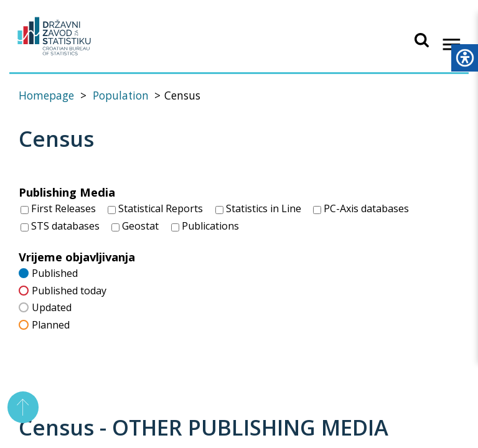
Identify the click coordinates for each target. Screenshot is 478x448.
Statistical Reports (155, 208)
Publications (205, 226)
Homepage (46, 96)
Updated (45, 307)
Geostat (135, 226)
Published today (63, 290)
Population (121, 96)
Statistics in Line (258, 208)
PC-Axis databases (361, 208)
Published (48, 272)
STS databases (60, 226)
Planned (44, 324)
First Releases (58, 208)
